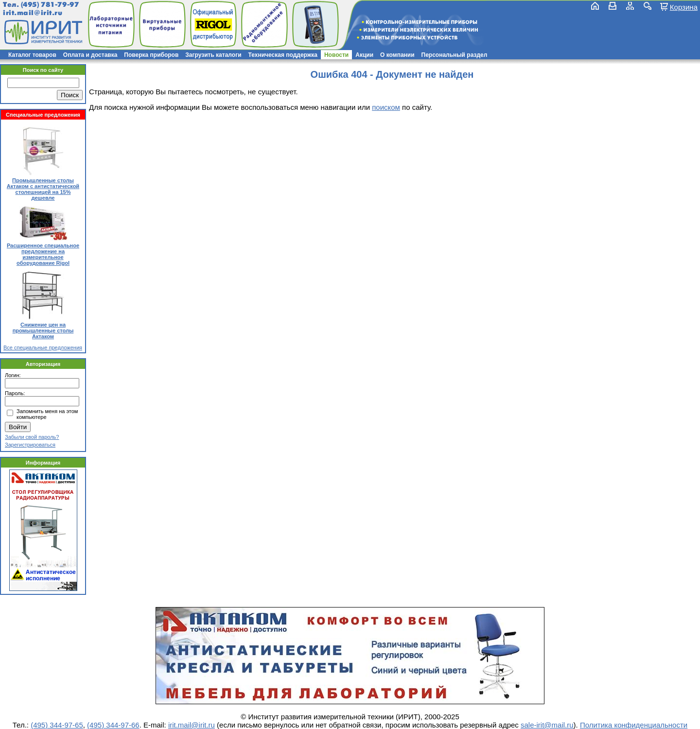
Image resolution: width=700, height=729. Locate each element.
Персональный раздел (455, 55)
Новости (336, 55)
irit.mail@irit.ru (33, 13)
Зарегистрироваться (30, 445)
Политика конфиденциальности (634, 725)
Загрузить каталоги (213, 55)
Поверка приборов (151, 55)
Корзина (684, 7)
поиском (386, 107)
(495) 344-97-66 (113, 725)
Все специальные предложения (43, 347)
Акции (364, 55)
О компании (397, 55)
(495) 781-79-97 (50, 5)
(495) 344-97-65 (57, 725)
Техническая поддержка (283, 55)
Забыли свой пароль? (32, 437)
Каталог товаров (32, 55)
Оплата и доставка (90, 55)
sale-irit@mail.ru (547, 725)
